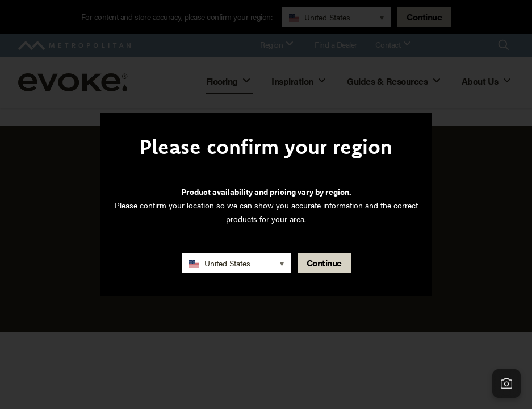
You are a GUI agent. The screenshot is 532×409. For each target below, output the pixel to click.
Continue (324, 263)
